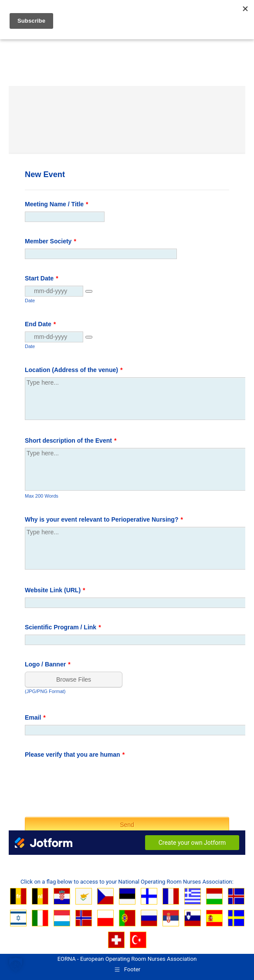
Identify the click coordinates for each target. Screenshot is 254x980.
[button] (16, 964)
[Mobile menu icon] (237, 19)
